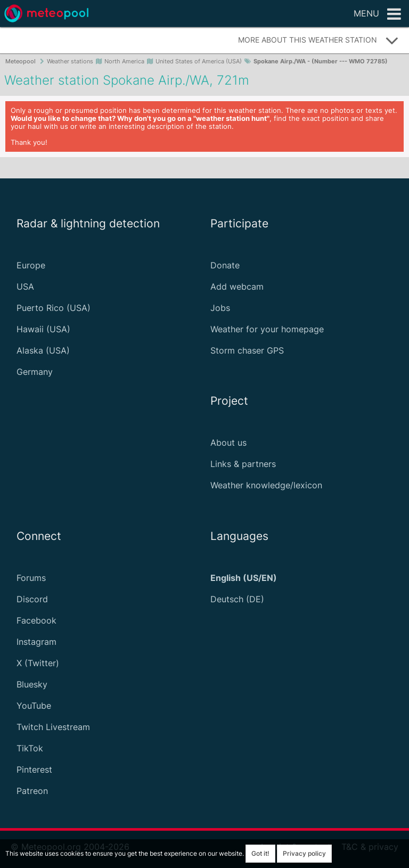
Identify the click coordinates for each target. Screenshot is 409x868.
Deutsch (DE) (237, 599)
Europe (31, 265)
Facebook (36, 620)
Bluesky (32, 684)
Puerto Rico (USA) (54, 308)
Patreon (32, 791)
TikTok (30, 748)
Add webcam (237, 286)
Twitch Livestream (53, 727)
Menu (377, 14)
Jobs (220, 308)
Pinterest (34, 769)
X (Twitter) (38, 663)
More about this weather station (318, 40)
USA (25, 286)
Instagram (36, 642)
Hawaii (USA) (43, 329)
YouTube (34, 706)
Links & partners (243, 464)
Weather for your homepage (267, 329)
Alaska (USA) (43, 350)
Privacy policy (304, 853)
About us (228, 443)
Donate (225, 265)
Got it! (260, 853)
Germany (35, 372)
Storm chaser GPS (247, 350)
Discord (32, 599)
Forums (31, 578)
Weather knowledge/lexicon (266, 485)
